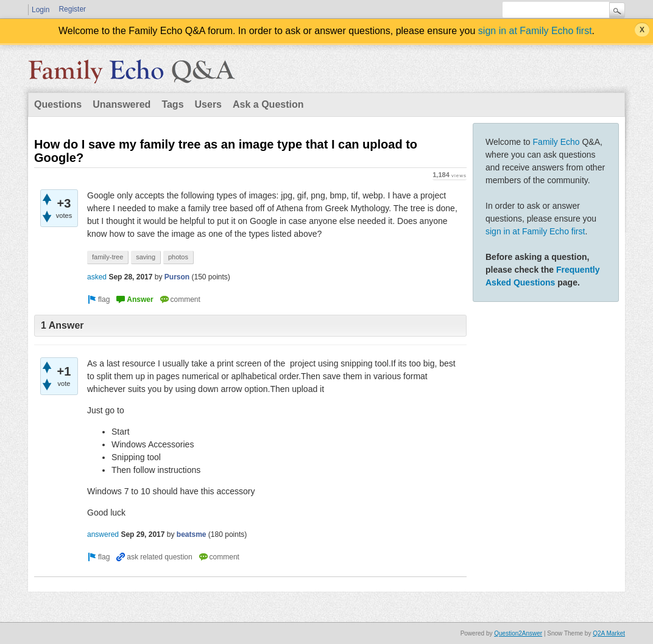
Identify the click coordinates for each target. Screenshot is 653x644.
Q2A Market (609, 633)
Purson (177, 277)
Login (41, 10)
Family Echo (556, 142)
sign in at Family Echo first (535, 31)
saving (146, 257)
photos (178, 257)
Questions (58, 104)
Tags (172, 104)
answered (103, 534)
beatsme (192, 534)
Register (72, 9)
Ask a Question (268, 104)
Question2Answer (518, 633)
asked (97, 277)
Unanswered (122, 104)
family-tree (108, 257)
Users (208, 104)
